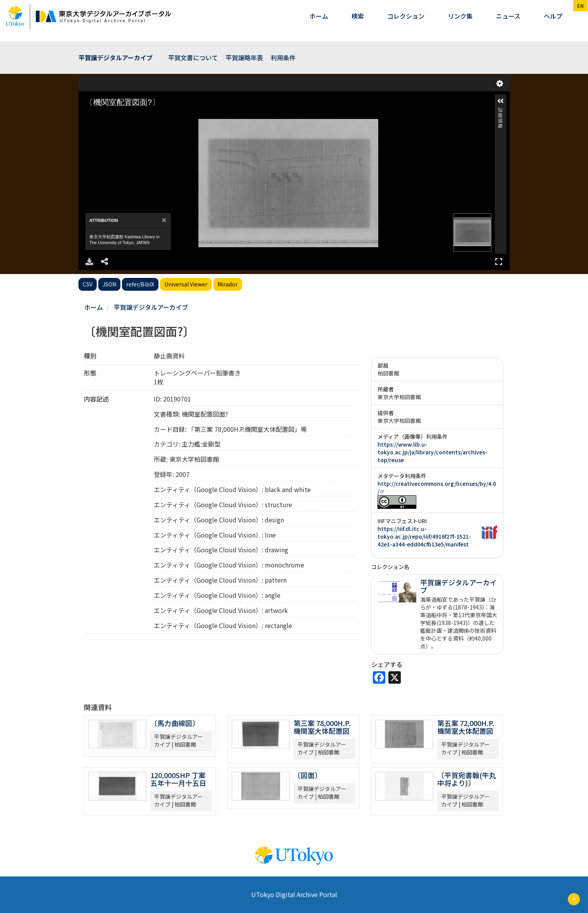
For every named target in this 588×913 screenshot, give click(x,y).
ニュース (508, 16)
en (580, 6)
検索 (358, 16)
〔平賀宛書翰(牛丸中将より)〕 (467, 779)
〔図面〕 (308, 775)
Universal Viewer (186, 284)
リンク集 (460, 16)
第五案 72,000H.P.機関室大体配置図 (466, 727)
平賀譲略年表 (244, 58)
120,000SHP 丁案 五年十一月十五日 (178, 779)
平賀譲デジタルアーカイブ (116, 58)
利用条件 (283, 58)
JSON (109, 284)
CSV (88, 284)
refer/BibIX (140, 284)
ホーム (319, 16)
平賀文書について (193, 58)
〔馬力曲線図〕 (175, 723)
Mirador (228, 284)
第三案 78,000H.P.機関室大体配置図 (322, 727)
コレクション (406, 16)
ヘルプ (553, 16)
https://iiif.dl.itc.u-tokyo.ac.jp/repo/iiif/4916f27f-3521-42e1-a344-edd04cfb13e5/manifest (424, 536)
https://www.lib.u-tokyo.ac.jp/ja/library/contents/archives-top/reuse (432, 452)
